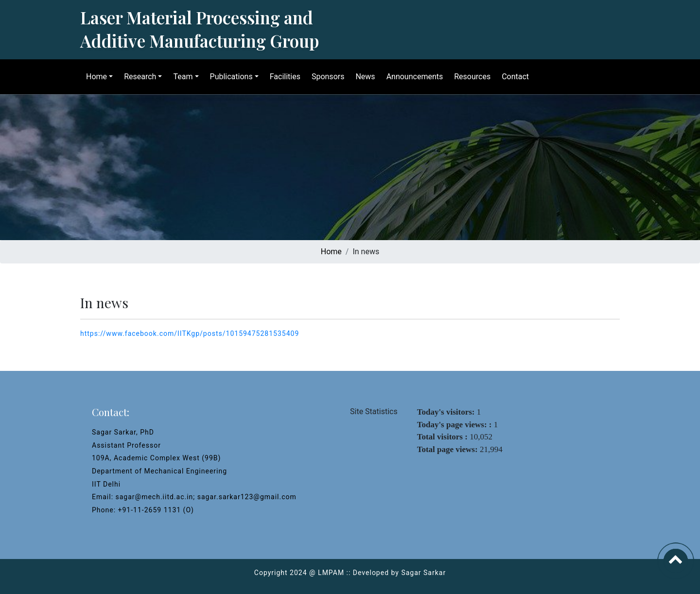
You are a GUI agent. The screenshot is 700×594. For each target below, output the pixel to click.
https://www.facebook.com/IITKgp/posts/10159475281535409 (190, 333)
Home (95, 77)
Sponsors (326, 77)
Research (138, 77)
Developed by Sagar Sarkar (399, 573)
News (363, 77)
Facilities (283, 77)
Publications (229, 77)
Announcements (413, 77)
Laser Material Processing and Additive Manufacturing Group (200, 29)
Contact (513, 77)
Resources (470, 77)
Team (181, 77)
